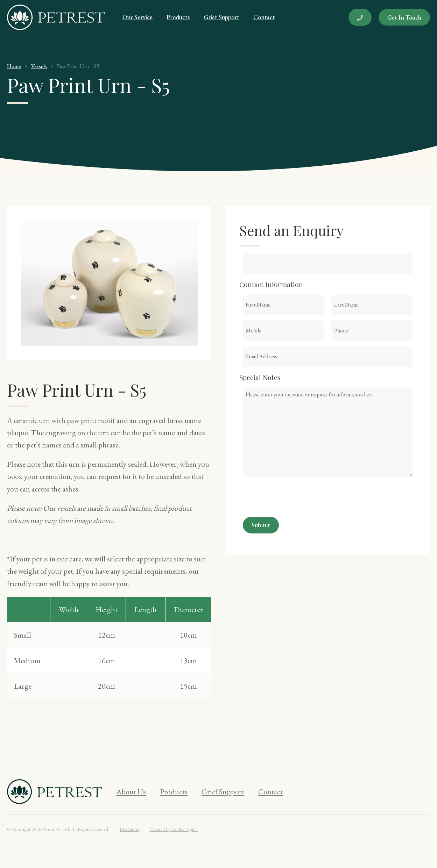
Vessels (39, 66)
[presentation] (296, 496)
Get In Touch (404, 17)
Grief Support (221, 17)
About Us (131, 792)
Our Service (138, 17)
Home (14, 66)
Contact (264, 17)
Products (178, 17)
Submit (261, 525)
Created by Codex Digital (174, 829)
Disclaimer (129, 829)
